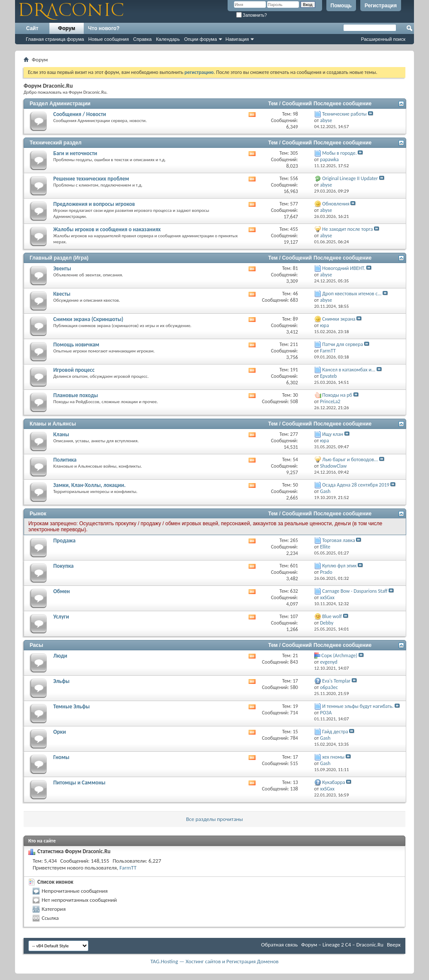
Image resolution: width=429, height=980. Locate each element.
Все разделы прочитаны (214, 819)
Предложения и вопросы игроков (94, 204)
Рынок (38, 514)
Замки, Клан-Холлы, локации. (89, 485)
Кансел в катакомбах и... (349, 370)
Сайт (32, 28)
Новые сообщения (109, 39)
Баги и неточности (75, 153)
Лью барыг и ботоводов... (350, 459)
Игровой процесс (74, 370)
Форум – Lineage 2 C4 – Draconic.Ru (342, 945)
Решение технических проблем (91, 179)
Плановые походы (76, 395)
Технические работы (344, 114)
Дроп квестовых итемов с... (352, 294)
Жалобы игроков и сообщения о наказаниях (107, 229)
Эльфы (61, 681)
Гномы (61, 757)
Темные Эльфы (71, 706)
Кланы (61, 434)
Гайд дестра (335, 732)
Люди (60, 656)
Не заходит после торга (347, 229)
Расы (36, 645)
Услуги (61, 617)
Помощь (341, 6)
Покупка (63, 566)
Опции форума (201, 39)
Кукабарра (333, 782)
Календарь (168, 39)
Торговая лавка (338, 540)
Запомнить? (252, 15)
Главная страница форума (55, 39)
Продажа (64, 541)
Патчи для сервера (342, 344)
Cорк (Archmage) (339, 655)
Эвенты (62, 268)
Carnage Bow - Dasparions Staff (355, 591)
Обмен (62, 591)
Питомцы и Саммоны (79, 782)
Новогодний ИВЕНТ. (344, 268)
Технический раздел (56, 143)
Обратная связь (279, 945)
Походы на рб (337, 395)
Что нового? (104, 28)
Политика (65, 460)
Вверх (394, 945)
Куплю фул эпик (339, 566)
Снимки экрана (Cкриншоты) (88, 319)
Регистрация (381, 6)
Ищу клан (333, 434)
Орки (59, 732)
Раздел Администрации (60, 104)
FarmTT (128, 868)
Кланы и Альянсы (53, 424)
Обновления (336, 204)
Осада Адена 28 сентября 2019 (356, 485)
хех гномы (333, 757)
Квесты (62, 294)
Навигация (237, 39)
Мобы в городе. (339, 153)
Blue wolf (332, 616)
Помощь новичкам (76, 345)
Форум (67, 28)
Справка (142, 39)
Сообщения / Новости (80, 114)
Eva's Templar (336, 681)
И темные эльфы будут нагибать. (358, 706)
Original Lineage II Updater (350, 178)
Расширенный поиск (383, 39)
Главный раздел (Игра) (59, 258)
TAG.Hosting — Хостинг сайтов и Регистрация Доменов (214, 961)
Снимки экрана (339, 319)
